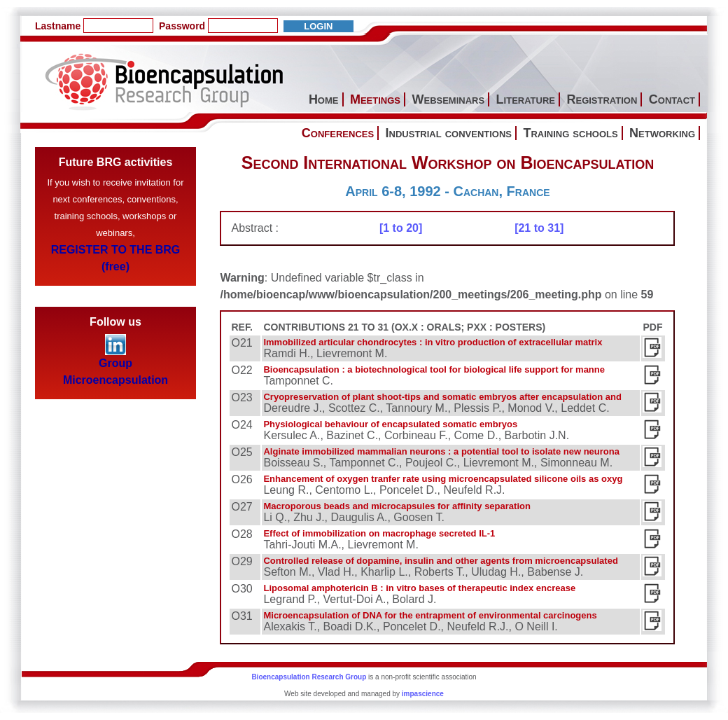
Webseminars (448, 99)
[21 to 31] (539, 228)
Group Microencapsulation (115, 366)
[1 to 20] (401, 228)
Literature (526, 99)
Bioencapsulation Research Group (309, 677)
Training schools (570, 133)
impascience (423, 694)
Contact (672, 99)
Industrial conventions (449, 133)
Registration (602, 99)
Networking (662, 133)
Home (324, 99)
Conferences (338, 133)
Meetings (375, 99)
